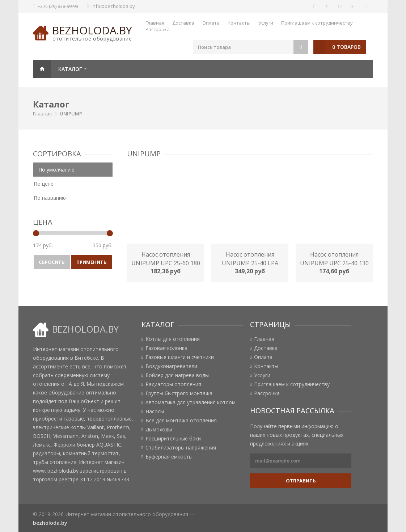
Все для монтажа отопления (181, 421)
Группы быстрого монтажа (179, 393)
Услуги (266, 23)
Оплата (211, 23)
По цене (44, 184)
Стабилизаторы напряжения (181, 448)
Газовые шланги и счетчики (180, 357)
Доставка (183, 23)
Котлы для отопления (173, 339)
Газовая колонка (166, 348)
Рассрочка (158, 29)
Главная (155, 23)
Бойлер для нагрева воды (177, 375)
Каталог (70, 69)
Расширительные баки (173, 439)
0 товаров (346, 47)
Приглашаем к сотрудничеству (317, 23)
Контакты (239, 23)
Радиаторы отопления (173, 384)
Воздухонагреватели (171, 366)
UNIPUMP (71, 114)
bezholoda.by (92, 30)
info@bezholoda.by (113, 6)
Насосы (155, 411)
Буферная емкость (169, 457)
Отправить (301, 481)
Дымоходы (159, 430)
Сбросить (52, 262)
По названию (50, 198)
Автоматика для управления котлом (191, 402)
